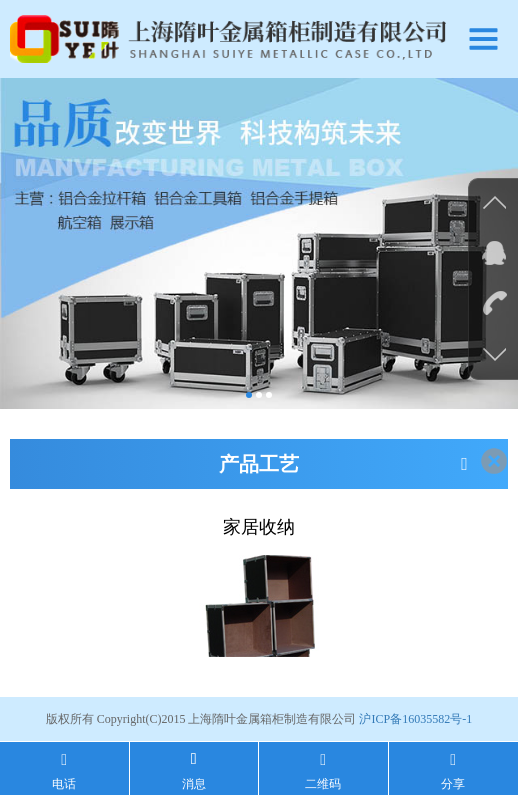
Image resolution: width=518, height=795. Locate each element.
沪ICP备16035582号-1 (415, 719)
